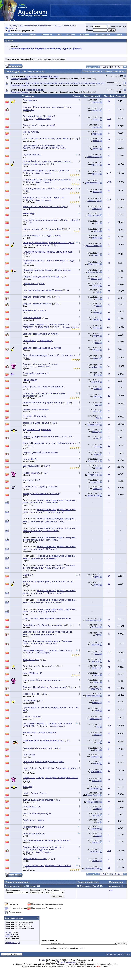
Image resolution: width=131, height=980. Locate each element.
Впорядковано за (13, 890)
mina (25, 662)
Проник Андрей (93, 795)
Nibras (97, 375)
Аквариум (13, 28)
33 (109, 164)
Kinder (25, 375)
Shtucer (96, 411)
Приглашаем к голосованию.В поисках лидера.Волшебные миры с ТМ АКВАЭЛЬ (44, 147)
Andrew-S (27, 595)
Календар (85, 35)
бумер (25, 614)
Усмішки (9, 934)
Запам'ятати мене (117, 27)
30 (109, 298)
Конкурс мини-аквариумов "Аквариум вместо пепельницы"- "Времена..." (49, 557)
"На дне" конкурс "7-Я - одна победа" (42, 236)
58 (109, 867)
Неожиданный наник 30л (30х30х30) (41, 493)
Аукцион (32, 35)
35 (109, 780)
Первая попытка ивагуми (36, 409)
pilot (24, 425)
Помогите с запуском (34, 283)
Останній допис (91, 96)
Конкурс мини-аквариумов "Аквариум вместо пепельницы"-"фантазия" (49, 610)
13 (109, 374)
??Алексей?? (28, 265)
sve (98, 742)
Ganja (25, 405)
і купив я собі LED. (32, 155)
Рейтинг (76, 96)
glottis (25, 577)
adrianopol (27, 279)
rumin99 (26, 193)
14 (109, 101)
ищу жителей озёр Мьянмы (37, 430)
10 (109, 410)
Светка (26, 121)
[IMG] (8, 936)
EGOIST (26, 861)
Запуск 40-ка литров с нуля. (37, 813)
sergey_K (27, 382)
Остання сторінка (43, 118)
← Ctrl (103, 67)
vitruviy (26, 455)
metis (97, 809)
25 (109, 140)
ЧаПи (59, 35)
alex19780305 (29, 703)
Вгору (127, 954)
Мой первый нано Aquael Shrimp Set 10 (43, 387)
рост (98, 438)
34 (109, 626)
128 (109, 200)
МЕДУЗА (96, 661)
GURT (25, 764)
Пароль (89, 30)
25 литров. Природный (34, 416)
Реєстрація (47, 35)
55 (109, 445)
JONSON (27, 586)
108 (109, 182)
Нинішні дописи (103, 35)
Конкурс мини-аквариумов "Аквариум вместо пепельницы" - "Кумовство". (49, 501)
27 (109, 357)
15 (109, 318)
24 (109, 660)
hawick (26, 389)
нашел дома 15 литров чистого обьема (43, 680)
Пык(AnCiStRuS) (30, 542)
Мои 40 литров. (31, 132)
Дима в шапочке (30, 247)
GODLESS (27, 689)
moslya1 (26, 102)
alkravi (97, 735)
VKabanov (27, 551)
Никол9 (26, 682)
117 (109, 327)
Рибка (97, 750)
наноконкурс (29, 213)
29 (109, 230)
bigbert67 (27, 369)
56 (109, 254)
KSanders (27, 439)
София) (96, 319)
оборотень (95, 482)
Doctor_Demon (93, 157)
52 (109, 222)
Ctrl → (120, 67)
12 (109, 126)
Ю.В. (25, 225)
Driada (25, 231)
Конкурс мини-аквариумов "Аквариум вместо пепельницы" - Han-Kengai (49, 539)
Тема (25, 96)
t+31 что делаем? (32, 717)
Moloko (26, 675)
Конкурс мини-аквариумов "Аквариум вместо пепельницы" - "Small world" (49, 529)
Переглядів (121, 96)
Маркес (96, 141)
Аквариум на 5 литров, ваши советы (42, 748)
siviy (24, 292)
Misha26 (26, 475)
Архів (120, 954)
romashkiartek (29, 320)
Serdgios (26, 256)
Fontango (27, 127)
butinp (25, 789)
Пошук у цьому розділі (115, 71)
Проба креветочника (33, 820)
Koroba (96, 119)
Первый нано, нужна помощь (38, 341)
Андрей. (26, 816)
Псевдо (89, 26)
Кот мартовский (29, 184)
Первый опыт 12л (32, 807)
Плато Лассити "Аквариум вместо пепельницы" (47, 618)
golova (25, 496)
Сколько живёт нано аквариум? (39, 125)
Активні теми (14, 35)
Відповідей (109, 96)
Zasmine (96, 285)
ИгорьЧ (26, 336)
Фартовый (27, 533)
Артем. (26, 418)
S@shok (26, 350)
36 (109, 396)
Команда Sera (93, 272)
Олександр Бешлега (20, 79)
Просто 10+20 (30, 459)
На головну (111, 954)
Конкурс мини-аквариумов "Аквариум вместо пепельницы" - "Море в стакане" (49, 592)
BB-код (8, 932)
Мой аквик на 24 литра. (35, 310)
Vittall (25, 712)
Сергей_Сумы (29, 141)
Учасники (71, 35)
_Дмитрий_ (27, 669)
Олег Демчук (94, 215)
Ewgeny (26, 795)
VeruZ (25, 286)
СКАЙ (25, 829)
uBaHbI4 (26, 238)
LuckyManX (95, 788)
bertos (25, 134)
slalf (111, 890)
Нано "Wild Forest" (32, 673)
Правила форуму (13, 943)
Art (24, 743)
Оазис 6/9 (28, 575)
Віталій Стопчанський (66, 962)
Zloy (98, 418)
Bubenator (27, 360)
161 (109, 366)
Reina (25, 750)
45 (109, 771)
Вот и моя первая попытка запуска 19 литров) (47, 840)
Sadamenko (28, 719)
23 (109, 741)
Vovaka (96, 396)
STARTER (95, 771)
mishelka (26, 627)
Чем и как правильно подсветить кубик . (43, 761)
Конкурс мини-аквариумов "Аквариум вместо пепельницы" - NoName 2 (49, 548)
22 (109, 245)
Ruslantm (27, 809)
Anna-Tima (27, 735)
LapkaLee (27, 166)
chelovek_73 (28, 272)
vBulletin (42, 960)
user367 (26, 216)
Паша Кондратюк (92, 868)
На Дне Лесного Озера (34, 793)
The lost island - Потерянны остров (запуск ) (45, 207)
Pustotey (96, 432)
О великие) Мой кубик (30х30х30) (40, 487)
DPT (25, 605)
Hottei (25, 514)
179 (109, 173)
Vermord (26, 209)
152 (109, 726)
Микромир (28, 786)
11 (109, 263)
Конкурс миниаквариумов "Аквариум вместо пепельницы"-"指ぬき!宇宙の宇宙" (49, 566)
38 (109, 860)
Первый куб (29, 755)
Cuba (25, 329)
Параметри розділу (92, 71)
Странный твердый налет (36, 373)
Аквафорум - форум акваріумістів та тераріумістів (30, 26)
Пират (97, 312)
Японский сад (30, 100)
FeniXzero (27, 432)
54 (109, 404)
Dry (24, 728)
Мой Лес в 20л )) (31, 480)
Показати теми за (53, 890)
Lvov (25, 157)
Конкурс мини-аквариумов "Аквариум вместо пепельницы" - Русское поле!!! (49, 601)
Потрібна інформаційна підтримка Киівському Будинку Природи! (46, 49)
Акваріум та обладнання (64, 26)
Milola (25, 482)
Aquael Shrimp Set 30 (34, 827)
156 (109, 850)
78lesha (96, 328)
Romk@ (26, 489)
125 (109, 118)
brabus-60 (27, 412)
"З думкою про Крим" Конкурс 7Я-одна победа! (47, 270)
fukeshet (26, 843)
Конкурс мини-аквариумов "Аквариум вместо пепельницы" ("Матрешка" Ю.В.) (49, 520)
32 (109, 688)
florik (25, 299)
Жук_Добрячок (29, 802)
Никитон (26, 621)
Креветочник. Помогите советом (39, 733)
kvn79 (25, 448)
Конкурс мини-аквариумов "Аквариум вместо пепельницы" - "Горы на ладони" (49, 511)
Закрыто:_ (40, 334)
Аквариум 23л (30, 380)
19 (109, 191)
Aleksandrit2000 (93, 696)
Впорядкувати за (37, 890)
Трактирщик (28, 505)
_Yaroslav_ (27, 757)
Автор (31, 96)
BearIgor (96, 703)
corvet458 (27, 112)
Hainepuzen (28, 313)
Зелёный (96, 627)
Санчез (96, 358)
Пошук (119, 35)
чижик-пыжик (28, 696)
